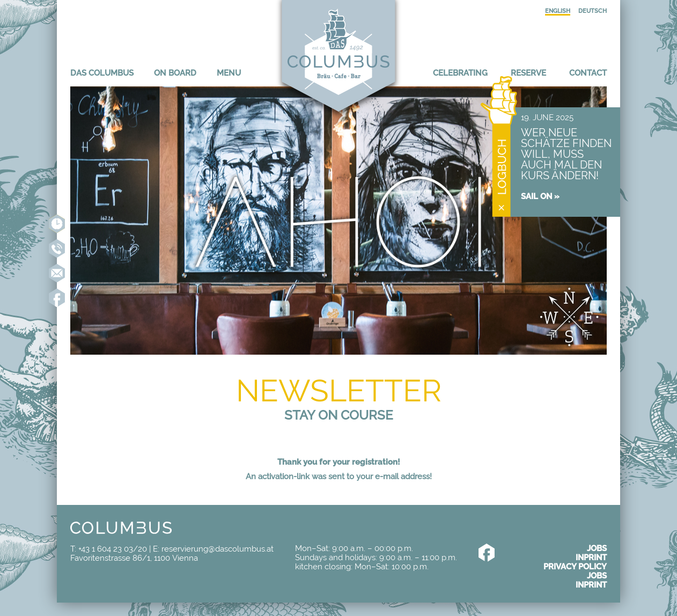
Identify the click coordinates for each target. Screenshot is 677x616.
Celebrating (460, 73)
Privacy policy (575, 566)
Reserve (528, 73)
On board (175, 73)
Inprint (591, 557)
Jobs (597, 548)
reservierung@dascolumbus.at (57, 273)
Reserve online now (57, 224)
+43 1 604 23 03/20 (113, 549)
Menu (229, 73)
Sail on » (540, 196)
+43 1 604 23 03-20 (57, 248)
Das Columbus (102, 73)
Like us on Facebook (57, 298)
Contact (588, 73)
